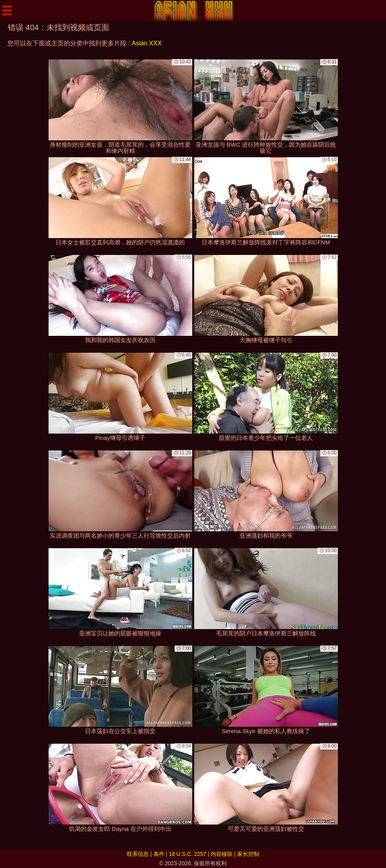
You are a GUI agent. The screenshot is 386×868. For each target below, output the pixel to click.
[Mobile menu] (7, 11)
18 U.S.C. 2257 (188, 854)
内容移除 (222, 854)
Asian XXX (146, 43)
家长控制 (248, 854)
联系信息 (138, 854)
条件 (159, 854)
